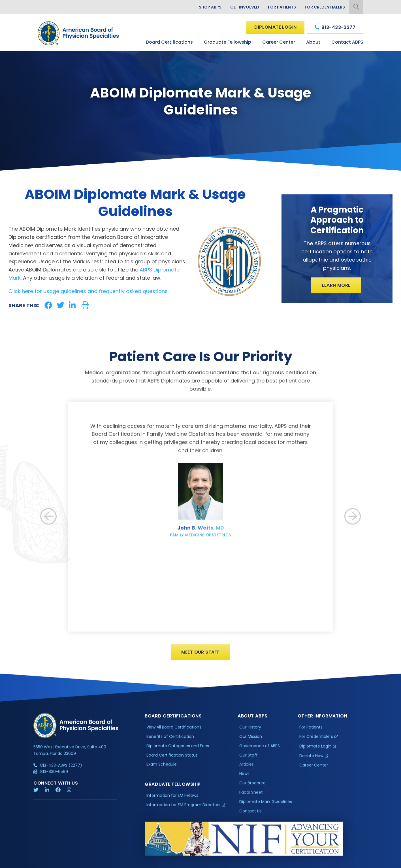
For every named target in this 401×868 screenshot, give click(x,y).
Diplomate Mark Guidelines (266, 807)
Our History (250, 732)
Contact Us (250, 816)
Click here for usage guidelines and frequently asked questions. (88, 291)
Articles (247, 769)
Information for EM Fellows (172, 801)
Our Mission (251, 741)
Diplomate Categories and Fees (178, 751)
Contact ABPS (347, 42)
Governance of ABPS (260, 751)
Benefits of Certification (170, 741)
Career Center (279, 42)
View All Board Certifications (174, 732)
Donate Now (311, 761)
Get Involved (245, 7)
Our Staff (249, 760)
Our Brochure (252, 788)
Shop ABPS (210, 7)
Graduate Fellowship (228, 42)
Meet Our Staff (201, 657)
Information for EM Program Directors (183, 810)
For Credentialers (325, 7)
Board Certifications (169, 42)
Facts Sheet (251, 797)
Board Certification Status (172, 760)
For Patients (282, 7)
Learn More (336, 285)
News (244, 779)
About (313, 42)
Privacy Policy (48, 864)
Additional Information (85, 864)
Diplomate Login (275, 27)
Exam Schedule (162, 769)
